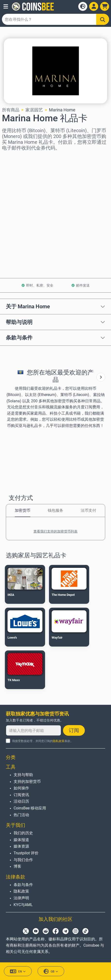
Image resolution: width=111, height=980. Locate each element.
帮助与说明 (19, 322)
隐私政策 (59, 741)
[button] (6, 7)
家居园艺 (34, 110)
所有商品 (11, 110)
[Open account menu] (94, 6)
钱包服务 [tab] (55, 510)
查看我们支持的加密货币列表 (55, 531)
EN (18, 971)
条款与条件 (19, 338)
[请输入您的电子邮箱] (33, 730)
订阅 (74, 730)
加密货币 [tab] (23, 510)
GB (51, 971)
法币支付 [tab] (88, 510)
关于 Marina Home (28, 306)
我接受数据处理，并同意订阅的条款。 (43, 741)
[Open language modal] (83, 6)
